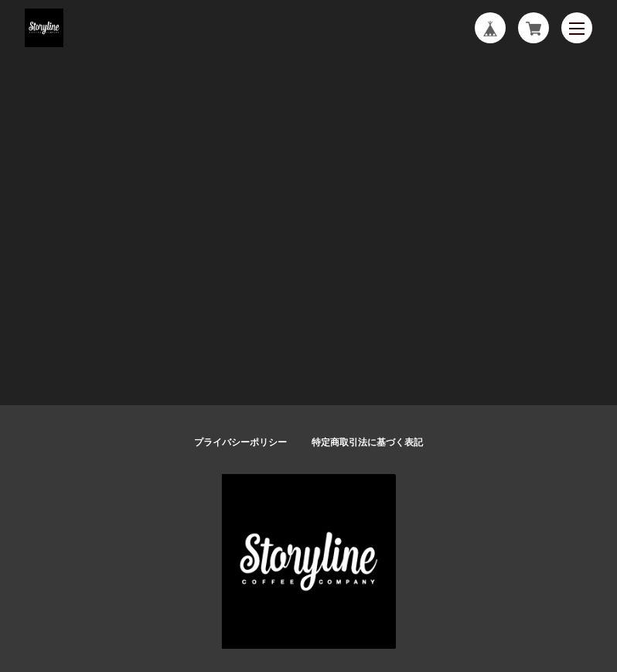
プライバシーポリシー (240, 442)
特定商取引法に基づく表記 (367, 442)
